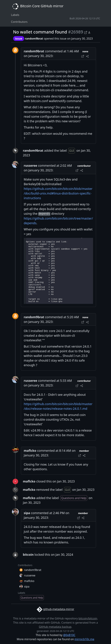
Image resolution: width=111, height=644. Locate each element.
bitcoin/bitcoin (88, 618)
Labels (15, 15)
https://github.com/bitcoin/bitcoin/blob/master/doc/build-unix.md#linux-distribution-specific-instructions (58, 193)
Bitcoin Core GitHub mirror (37, 6)
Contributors (19, 22)
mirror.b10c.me (84, 639)
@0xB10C (69, 635)
